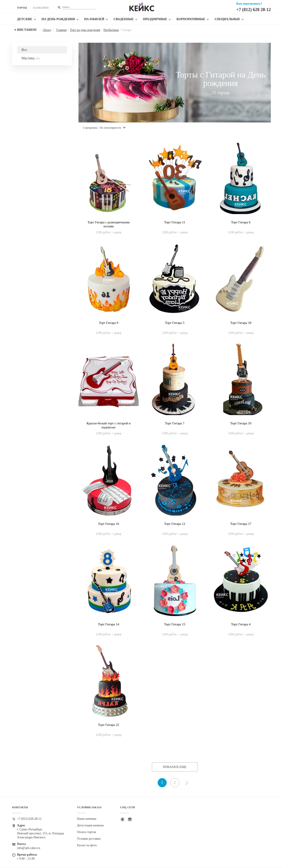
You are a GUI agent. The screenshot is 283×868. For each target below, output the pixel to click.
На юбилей (94, 19)
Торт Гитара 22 (109, 725)
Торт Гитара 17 (241, 524)
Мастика (31, 58)
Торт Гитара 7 (175, 423)
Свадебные (124, 19)
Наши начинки (87, 819)
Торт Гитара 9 (109, 323)
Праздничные (155, 19)
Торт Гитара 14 (109, 624)
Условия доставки (89, 839)
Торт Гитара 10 (241, 423)
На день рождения (58, 19)
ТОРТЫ (22, 8)
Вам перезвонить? (249, 4)
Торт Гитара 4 (241, 624)
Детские (25, 19)
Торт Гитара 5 (175, 323)
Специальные (227, 19)
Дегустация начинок (90, 825)
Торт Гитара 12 (175, 524)
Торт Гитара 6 (241, 222)
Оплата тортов (86, 832)
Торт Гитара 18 (241, 323)
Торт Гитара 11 (175, 222)
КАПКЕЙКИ (41, 8)
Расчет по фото (87, 845)
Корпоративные (191, 19)
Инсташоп (27, 30)
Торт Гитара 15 (175, 624)
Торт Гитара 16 (109, 524)
